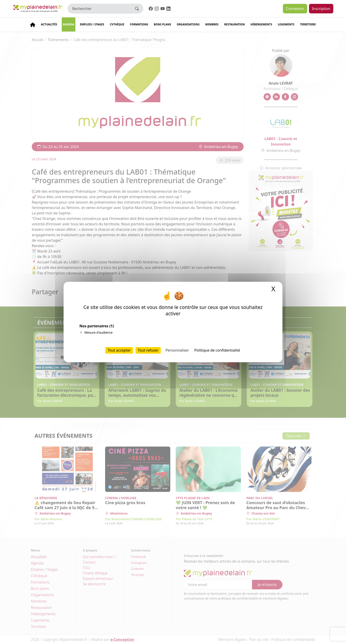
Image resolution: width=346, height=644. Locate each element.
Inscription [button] (321, 9)
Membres (212, 24)
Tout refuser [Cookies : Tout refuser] (148, 350)
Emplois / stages (92, 24)
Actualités (49, 24)
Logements (286, 24)
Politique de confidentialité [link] (217, 350)
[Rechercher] (99, 9)
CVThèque (117, 24)
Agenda (69, 24)
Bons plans (163, 24)
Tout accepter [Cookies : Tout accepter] (119, 350)
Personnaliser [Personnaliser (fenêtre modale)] (177, 350)
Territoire (308, 24)
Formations (139, 24)
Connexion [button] (295, 9)
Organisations (188, 24)
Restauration (234, 24)
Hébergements (261, 24)
